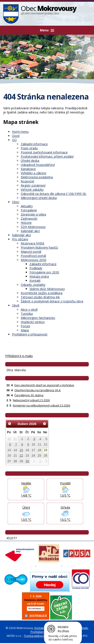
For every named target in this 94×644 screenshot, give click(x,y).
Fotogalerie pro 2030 (44, 272)
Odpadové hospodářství (38, 165)
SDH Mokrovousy (33, 227)
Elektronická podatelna (37, 177)
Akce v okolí (29, 309)
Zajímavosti (29, 218)
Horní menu (20, 132)
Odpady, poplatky (33, 285)
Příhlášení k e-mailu (19, 356)
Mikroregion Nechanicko (38, 318)
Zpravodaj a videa (33, 214)
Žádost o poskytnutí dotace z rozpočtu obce (52, 301)
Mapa (25, 330)
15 (21, 450)
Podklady (36, 268)
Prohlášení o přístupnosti (30, 334)
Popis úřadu (29, 148)
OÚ (14, 140)
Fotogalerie (29, 210)
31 (15, 439)
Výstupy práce (39, 276)
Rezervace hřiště (32, 243)
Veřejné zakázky (32, 190)
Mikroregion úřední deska (39, 198)
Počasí (25, 326)
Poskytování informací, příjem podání (47, 156)
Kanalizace (28, 169)
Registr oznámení (33, 185)
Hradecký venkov (33, 322)
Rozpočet (27, 181)
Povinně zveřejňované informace (44, 152)
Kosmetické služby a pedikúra (42, 293)
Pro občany (20, 239)
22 (21, 455)
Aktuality (27, 206)
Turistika (27, 314)
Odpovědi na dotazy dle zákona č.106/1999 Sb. (54, 194)
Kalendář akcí (30, 231)
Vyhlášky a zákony (33, 173)
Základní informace (34, 144)
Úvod (16, 136)
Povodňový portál (33, 256)
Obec (16, 202)
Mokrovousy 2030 (33, 260)
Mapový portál (31, 252)
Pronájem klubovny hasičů (39, 247)
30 (9, 439)
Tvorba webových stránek (41, 636)
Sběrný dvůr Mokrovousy (47, 289)
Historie (26, 223)
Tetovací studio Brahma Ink (40, 297)
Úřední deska (30, 161)
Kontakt (35, 281)
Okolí (16, 305)
